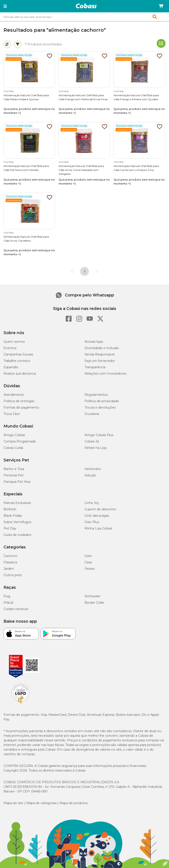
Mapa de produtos (73, 803)
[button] (5, 6)
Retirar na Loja (96, 448)
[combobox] (84, 17)
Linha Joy (92, 503)
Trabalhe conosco (17, 361)
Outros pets (13, 575)
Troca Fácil (12, 414)
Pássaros (10, 562)
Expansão (11, 367)
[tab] (7, 44)
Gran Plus (92, 522)
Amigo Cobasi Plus (99, 435)
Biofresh (10, 509)
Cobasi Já (92, 441)
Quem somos (14, 342)
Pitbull (8, 603)
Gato (88, 556)
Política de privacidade (102, 401)
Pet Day (10, 528)
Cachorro (10, 556)
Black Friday (13, 516)
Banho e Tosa (14, 469)
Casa (88, 562)
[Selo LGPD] (20, 704)
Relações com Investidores (105, 374)
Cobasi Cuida (13, 448)
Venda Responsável (100, 354)
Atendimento (14, 395)
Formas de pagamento (21, 407)
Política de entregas (19, 401)
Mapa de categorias (41, 803)
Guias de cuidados (17, 535)
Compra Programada (20, 441)
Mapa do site (13, 803)
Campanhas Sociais (18, 354)
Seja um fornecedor (100, 361)
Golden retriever (16, 609)
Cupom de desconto (100, 509)
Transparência (95, 367)
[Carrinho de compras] (161, 6)
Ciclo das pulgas (97, 516)
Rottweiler (93, 596)
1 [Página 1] (84, 271)
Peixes (90, 569)
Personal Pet (14, 475)
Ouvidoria (92, 414)
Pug (7, 596)
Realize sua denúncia (20, 374)
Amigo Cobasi (14, 435)
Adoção (90, 475)
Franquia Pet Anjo (17, 482)
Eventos (10, 348)
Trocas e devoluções (100, 407)
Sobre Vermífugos (17, 522)
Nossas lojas (94, 342)
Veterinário (93, 469)
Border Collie (94, 603)
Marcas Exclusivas (17, 503)
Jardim (9, 569)
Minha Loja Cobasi (98, 528)
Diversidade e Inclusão (102, 348)
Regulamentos (96, 395)
